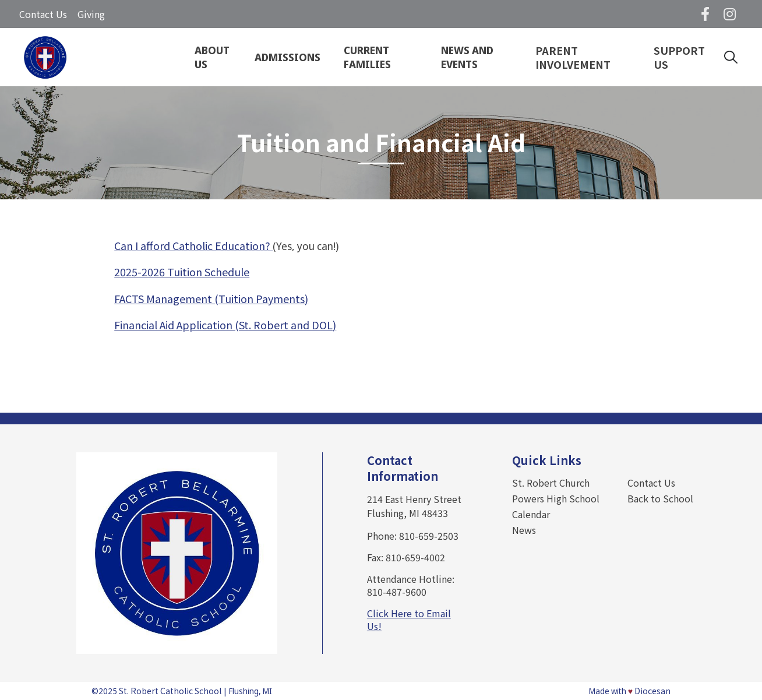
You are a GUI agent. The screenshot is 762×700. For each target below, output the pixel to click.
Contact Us (43, 14)
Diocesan (652, 691)
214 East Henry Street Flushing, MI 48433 (414, 506)
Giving (91, 14)
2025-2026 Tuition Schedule (182, 272)
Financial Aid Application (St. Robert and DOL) (225, 325)
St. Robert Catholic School (170, 691)
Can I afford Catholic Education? (193, 245)
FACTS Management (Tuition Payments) (211, 298)
